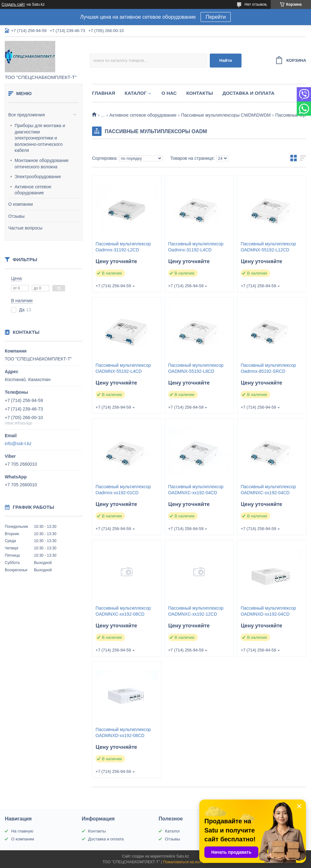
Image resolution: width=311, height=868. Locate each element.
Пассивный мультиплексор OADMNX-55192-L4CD (123, 368)
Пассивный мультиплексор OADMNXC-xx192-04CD (196, 490)
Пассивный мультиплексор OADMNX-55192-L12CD (268, 247)
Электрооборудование (38, 177)
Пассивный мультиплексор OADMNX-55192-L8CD (196, 368)
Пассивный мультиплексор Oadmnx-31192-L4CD (196, 247)
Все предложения (26, 115)
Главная (104, 93)
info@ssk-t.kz (18, 444)
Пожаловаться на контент (186, 862)
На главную (22, 831)
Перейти (216, 17)
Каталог (136, 93)
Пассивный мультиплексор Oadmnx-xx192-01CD (123, 490)
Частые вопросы (25, 228)
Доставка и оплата (248, 93)
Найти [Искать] (226, 60)
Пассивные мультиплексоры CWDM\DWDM (226, 115)
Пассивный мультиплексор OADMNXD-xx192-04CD (268, 611)
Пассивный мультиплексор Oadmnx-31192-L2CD (123, 247)
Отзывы (16, 216)
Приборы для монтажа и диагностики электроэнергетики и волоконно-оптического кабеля (40, 138)
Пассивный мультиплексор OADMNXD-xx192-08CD (123, 732)
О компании (20, 204)
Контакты (200, 93)
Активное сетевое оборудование (33, 190)
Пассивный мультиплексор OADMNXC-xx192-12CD (196, 611)
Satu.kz (182, 856)
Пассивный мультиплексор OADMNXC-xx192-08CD (123, 611)
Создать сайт (13, 4)
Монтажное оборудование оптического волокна (42, 164)
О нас (169, 93)
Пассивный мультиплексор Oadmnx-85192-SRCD (268, 368)
